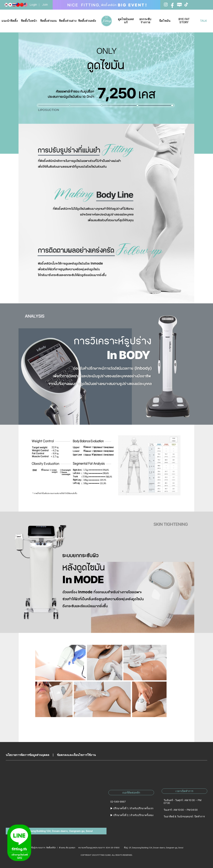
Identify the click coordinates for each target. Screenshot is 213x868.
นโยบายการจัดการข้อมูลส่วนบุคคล (28, 755)
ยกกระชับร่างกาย (145, 21)
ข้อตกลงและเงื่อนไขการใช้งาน (76, 755)
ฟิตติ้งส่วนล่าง (68, 21)
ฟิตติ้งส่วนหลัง (87, 21)
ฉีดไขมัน (165, 21)
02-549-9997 (118, 802)
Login (33, 5)
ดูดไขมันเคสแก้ (126, 21)
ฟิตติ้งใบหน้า (29, 21)
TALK (203, 21)
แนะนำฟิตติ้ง (10, 21)
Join (45, 5)
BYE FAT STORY (184, 21)
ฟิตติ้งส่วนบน (48, 21)
